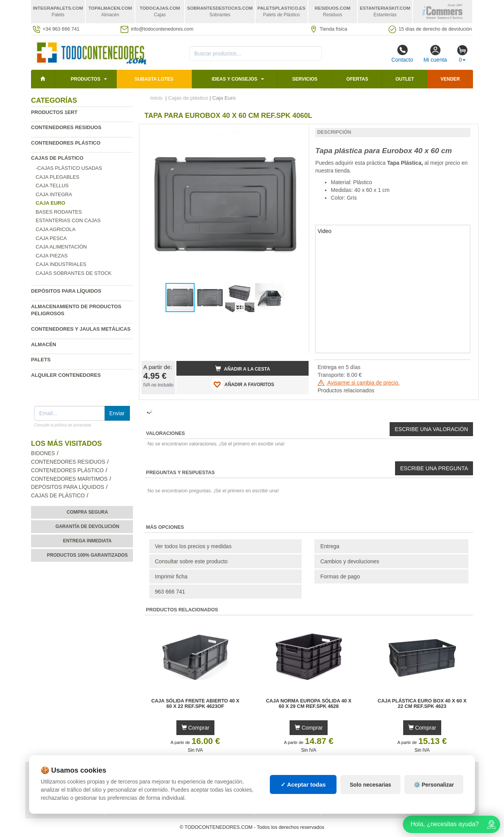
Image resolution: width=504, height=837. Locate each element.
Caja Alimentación (61, 247)
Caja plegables (58, 177)
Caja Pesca (51, 238)
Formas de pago (340, 576)
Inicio (157, 98)
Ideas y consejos (235, 79)
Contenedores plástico (66, 143)
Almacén (44, 344)
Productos (85, 79)
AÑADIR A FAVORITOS (243, 384)
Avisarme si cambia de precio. (359, 383)
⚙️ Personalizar (434, 785)
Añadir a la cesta (243, 369)
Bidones (43, 453)
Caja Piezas (52, 256)
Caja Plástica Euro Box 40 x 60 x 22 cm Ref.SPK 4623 (422, 704)
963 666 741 (170, 592)
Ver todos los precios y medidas (193, 546)
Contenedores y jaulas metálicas (81, 329)
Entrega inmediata (87, 541)
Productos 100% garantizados (87, 555)
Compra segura (87, 512)
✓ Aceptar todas (303, 784)
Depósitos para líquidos (66, 291)
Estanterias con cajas (68, 220)
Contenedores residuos (66, 127)
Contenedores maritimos (69, 479)
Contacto (402, 53)
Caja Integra (54, 194)
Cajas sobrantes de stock (74, 273)
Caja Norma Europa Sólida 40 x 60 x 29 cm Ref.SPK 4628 (309, 704)
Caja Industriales (61, 264)
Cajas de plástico (57, 158)
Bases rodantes (59, 212)
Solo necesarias (370, 785)
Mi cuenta (435, 53)
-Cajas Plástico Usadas (69, 168)
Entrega (330, 546)
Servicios (305, 79)
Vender (450, 79)
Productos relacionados (346, 390)
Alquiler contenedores (66, 375)
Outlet (405, 79)
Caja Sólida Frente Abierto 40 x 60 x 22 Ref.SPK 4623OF (195, 704)
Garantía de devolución (87, 526)
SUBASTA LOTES (154, 79)
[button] (296, 133)
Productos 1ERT (54, 112)
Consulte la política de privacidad (63, 425)
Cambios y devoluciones (350, 561)
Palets (41, 360)
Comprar (195, 728)
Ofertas (357, 79)
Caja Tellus (52, 186)
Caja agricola (56, 229)
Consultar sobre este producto (192, 561)
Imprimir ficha (171, 576)
